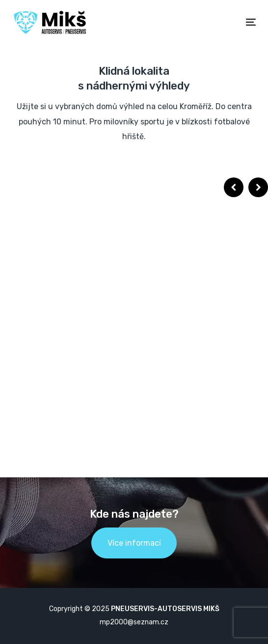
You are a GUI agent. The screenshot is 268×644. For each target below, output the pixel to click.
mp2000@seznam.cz (134, 622)
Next (258, 187)
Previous (234, 187)
